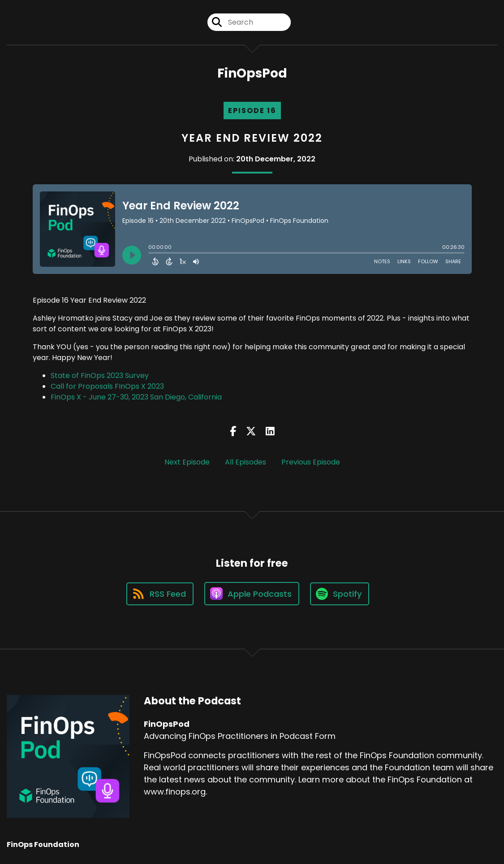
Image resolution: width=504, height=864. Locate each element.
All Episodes (246, 462)
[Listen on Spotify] (340, 594)
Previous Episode (311, 462)
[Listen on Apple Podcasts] (252, 594)
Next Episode (187, 462)
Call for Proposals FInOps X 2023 (107, 386)
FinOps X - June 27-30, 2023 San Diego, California (136, 397)
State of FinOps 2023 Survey (100, 376)
